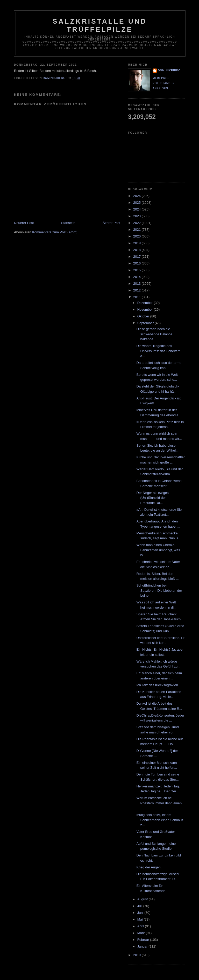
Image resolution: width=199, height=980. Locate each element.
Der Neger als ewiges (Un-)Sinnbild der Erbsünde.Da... (152, 498)
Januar (143, 946)
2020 (137, 236)
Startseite (68, 223)
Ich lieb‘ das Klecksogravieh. (158, 685)
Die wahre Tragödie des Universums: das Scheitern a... (158, 351)
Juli (140, 906)
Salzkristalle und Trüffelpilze (100, 25)
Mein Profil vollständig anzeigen (163, 83)
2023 (137, 216)
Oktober (144, 316)
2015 (137, 270)
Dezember (146, 303)
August (143, 899)
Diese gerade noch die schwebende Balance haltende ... (154, 334)
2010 (137, 955)
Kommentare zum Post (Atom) (55, 232)
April (141, 926)
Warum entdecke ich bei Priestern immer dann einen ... (159, 803)
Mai (141, 919)
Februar (144, 940)
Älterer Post (111, 223)
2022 (137, 223)
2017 (137, 257)
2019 (137, 243)
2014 (137, 277)
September (146, 323)
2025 (137, 203)
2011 (137, 297)
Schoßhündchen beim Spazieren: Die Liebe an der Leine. (159, 590)
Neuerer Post (24, 223)
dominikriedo (169, 70)
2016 (137, 263)
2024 (137, 209)
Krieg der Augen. (149, 867)
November (146, 309)
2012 (137, 290)
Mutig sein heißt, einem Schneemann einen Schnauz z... (160, 820)
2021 (137, 230)
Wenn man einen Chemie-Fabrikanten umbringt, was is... (158, 550)
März (142, 933)
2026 (137, 196)
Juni (141, 913)
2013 (137, 284)
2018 (137, 250)
